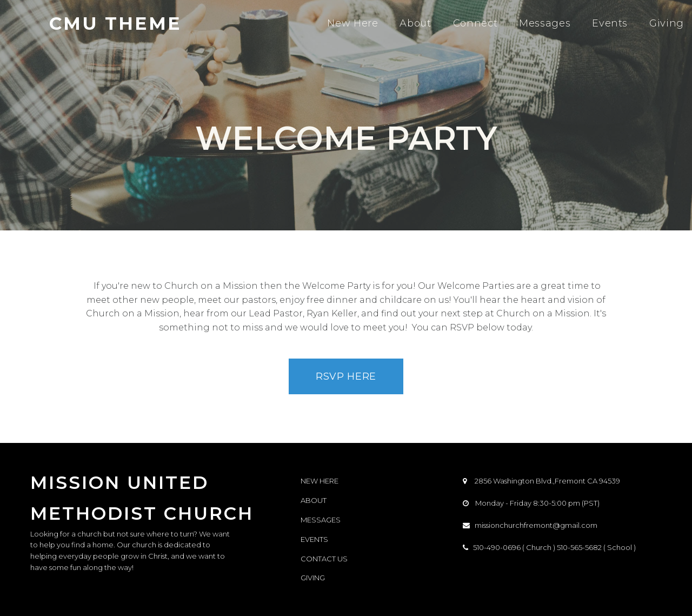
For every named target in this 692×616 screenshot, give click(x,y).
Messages (545, 23)
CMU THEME (115, 23)
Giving (667, 23)
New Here (352, 23)
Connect (475, 23)
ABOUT (314, 500)
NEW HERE (320, 481)
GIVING (313, 578)
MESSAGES (321, 520)
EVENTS (314, 539)
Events (610, 23)
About (415, 23)
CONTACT (318, 559)
